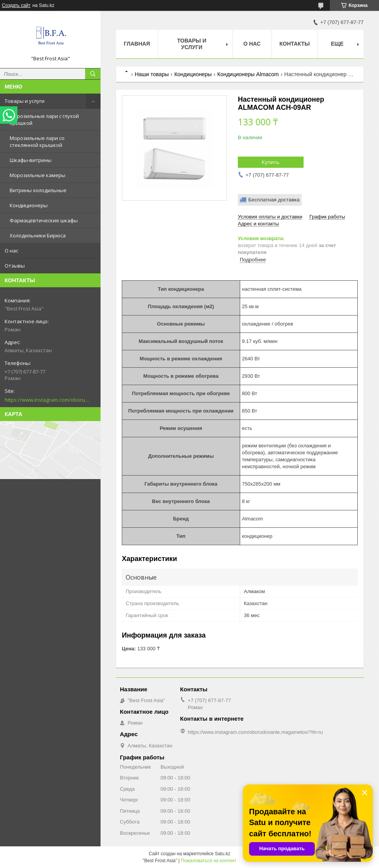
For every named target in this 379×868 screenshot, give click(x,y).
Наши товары (152, 74)
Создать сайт (16, 5)
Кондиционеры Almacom (248, 74)
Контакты (295, 44)
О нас (11, 251)
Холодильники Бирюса (38, 235)
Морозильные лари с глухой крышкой (44, 119)
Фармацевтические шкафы (44, 220)
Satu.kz (222, 854)
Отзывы (15, 266)
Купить (271, 162)
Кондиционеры (29, 205)
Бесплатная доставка (274, 200)
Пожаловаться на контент (209, 861)
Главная (137, 44)
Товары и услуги (25, 101)
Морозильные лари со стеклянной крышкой (37, 142)
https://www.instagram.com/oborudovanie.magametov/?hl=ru (47, 400)
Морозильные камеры (38, 175)
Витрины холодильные (38, 190)
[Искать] (93, 74)
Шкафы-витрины (31, 160)
